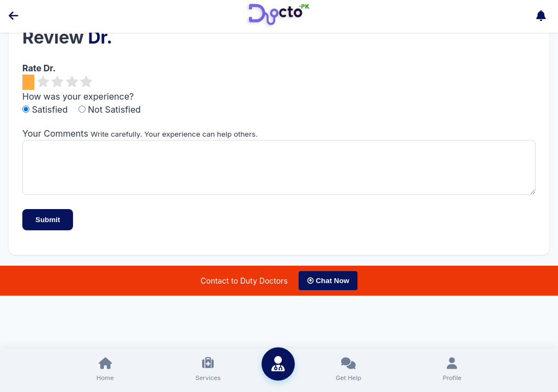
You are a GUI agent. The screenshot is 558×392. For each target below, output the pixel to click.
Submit (48, 228)
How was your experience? (78, 96)
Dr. (100, 37)
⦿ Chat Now (328, 289)
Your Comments (55, 133)
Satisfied (46, 109)
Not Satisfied (110, 109)
